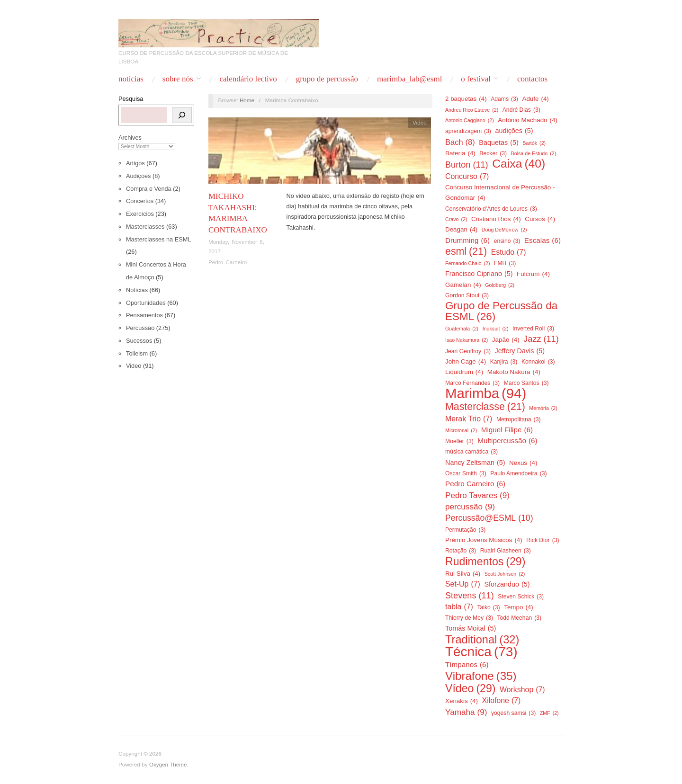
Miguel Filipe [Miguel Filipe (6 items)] (507, 430)
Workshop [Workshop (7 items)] (522, 690)
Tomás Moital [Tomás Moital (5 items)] (471, 628)
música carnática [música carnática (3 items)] (471, 452)
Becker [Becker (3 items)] (493, 153)
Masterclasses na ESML (158, 239)
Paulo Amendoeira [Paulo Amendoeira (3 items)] (518, 473)
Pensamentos (144, 315)
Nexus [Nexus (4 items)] (523, 463)
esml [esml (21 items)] (466, 251)
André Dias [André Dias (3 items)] (521, 110)
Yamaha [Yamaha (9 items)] (466, 712)
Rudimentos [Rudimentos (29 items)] (485, 561)
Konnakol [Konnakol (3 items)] (538, 362)
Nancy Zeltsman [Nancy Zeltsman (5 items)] (475, 463)
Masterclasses (145, 227)
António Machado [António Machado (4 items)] (528, 120)
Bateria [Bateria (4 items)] (460, 153)
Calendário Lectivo (248, 79)
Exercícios (140, 214)
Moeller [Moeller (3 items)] (459, 441)
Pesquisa (131, 99)
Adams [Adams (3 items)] (504, 99)
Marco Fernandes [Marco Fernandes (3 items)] (472, 383)
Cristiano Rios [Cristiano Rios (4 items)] (496, 219)
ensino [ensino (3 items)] (507, 241)
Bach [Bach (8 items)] (460, 142)
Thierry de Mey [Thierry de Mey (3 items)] (469, 618)
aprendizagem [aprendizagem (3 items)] (468, 131)
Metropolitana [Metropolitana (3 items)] (519, 419)
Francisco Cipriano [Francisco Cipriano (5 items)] (479, 274)
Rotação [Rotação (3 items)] (461, 551)
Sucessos (139, 341)
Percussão (140, 328)
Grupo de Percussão (327, 79)
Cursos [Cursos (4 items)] (540, 219)
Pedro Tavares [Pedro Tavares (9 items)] (477, 495)
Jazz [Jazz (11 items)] (541, 339)
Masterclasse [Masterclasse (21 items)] (485, 407)
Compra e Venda (149, 189)
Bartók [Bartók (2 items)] (534, 143)
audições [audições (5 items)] (514, 131)
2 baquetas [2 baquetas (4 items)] (466, 99)
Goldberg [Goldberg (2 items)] (500, 285)
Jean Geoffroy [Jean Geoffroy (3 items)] (468, 351)
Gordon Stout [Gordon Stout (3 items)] (467, 295)
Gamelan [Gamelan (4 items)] (463, 285)
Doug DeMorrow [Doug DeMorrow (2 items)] (504, 230)
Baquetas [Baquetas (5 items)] (498, 143)
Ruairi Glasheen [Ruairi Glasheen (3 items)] (506, 551)
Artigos (135, 163)
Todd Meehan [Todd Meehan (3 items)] (519, 618)
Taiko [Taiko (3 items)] (488, 607)
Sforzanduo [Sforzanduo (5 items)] (507, 584)
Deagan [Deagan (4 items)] (461, 230)
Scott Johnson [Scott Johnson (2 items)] (505, 574)
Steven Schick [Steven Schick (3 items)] (521, 597)
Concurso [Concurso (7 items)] (467, 177)
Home (247, 100)
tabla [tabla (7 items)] (459, 607)
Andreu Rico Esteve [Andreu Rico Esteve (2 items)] (472, 110)
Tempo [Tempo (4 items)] (519, 607)
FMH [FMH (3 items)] (505, 263)
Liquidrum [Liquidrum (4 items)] (464, 372)
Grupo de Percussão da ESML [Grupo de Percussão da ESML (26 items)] (501, 311)
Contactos (532, 79)
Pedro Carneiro (228, 262)
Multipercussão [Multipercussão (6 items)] (507, 441)
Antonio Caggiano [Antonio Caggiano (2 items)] (470, 120)
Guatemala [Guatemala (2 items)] (462, 329)
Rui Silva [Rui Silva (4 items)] (463, 574)
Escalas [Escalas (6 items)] (543, 241)
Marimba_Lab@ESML (409, 79)
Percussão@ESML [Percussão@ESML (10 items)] (489, 518)
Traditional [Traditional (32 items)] (482, 640)
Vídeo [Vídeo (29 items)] (471, 688)
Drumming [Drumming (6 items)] (467, 241)
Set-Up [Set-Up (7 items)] (463, 584)
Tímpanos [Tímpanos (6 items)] (467, 665)
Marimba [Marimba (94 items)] (486, 393)
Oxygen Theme (168, 764)
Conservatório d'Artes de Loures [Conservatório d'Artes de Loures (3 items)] (491, 209)
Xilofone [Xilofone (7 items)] (502, 701)
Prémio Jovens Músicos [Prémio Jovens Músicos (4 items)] (484, 540)
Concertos (140, 201)
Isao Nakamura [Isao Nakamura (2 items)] (467, 340)
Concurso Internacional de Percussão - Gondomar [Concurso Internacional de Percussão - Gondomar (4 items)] (500, 194)
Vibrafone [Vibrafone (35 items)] (481, 676)
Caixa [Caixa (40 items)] (519, 164)
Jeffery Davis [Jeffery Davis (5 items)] (520, 351)
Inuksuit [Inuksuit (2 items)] (496, 329)
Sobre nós (178, 79)
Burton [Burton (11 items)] (467, 165)
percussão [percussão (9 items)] (470, 507)
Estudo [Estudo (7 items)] (509, 252)
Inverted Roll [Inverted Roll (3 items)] (533, 329)
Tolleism (137, 353)
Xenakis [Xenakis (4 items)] (462, 701)
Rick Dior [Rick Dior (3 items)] (543, 540)
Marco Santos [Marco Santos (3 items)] (526, 383)
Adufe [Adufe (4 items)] (535, 99)
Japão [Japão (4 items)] (506, 340)
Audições (138, 176)
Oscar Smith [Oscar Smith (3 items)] (466, 473)
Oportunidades (146, 303)
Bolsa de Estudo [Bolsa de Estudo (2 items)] (534, 153)
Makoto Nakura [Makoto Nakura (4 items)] (514, 372)
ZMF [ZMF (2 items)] (549, 713)
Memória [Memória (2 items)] (543, 408)
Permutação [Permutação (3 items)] (465, 530)
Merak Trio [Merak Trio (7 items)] (469, 419)
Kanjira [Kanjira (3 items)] (504, 362)
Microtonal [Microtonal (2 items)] (461, 430)
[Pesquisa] (182, 115)
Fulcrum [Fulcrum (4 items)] (533, 274)
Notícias (131, 79)
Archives (130, 138)
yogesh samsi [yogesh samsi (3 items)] (513, 713)
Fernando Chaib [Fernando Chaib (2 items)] (467, 263)
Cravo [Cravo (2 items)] (456, 219)
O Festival (476, 79)
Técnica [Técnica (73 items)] (481, 652)
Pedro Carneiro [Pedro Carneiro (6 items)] (475, 484)
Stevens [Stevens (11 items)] (470, 596)
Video (134, 366)
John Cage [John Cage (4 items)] (466, 362)
